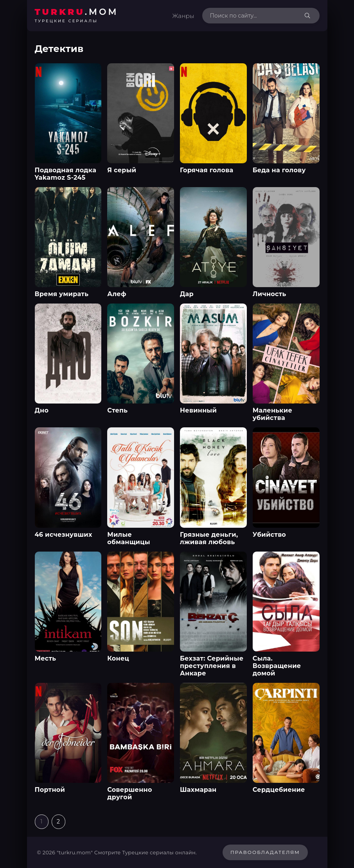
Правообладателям (265, 852)
